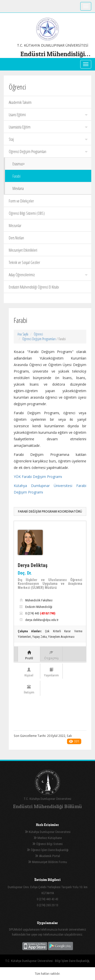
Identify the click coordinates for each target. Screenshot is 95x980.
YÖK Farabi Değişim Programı (38, 477)
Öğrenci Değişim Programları (48, 152)
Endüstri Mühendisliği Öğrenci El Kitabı (34, 287)
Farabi (16, 176)
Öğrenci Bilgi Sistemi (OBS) (27, 213)
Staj (48, 139)
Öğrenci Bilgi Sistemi (47, 844)
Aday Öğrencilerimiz (48, 275)
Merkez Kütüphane (48, 838)
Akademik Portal (47, 856)
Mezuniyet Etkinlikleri (23, 250)
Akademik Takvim (20, 102)
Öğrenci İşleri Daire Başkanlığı (48, 850)
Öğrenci (38, 334)
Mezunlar (15, 226)
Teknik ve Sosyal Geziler (24, 262)
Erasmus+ (19, 164)
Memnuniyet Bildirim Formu (47, 862)
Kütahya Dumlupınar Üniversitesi (48, 832)
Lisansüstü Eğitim (48, 127)
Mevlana (18, 188)
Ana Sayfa (23, 334)
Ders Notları (16, 238)
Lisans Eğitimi (48, 115)
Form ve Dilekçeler (21, 201)
